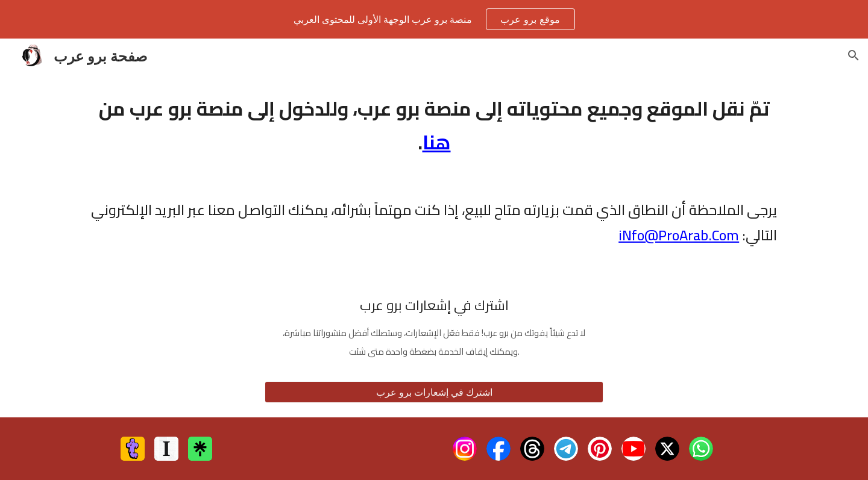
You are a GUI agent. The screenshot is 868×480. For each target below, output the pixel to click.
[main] (434, 125)
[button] (854, 55)
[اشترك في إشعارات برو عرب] (434, 392)
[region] (434, 19)
